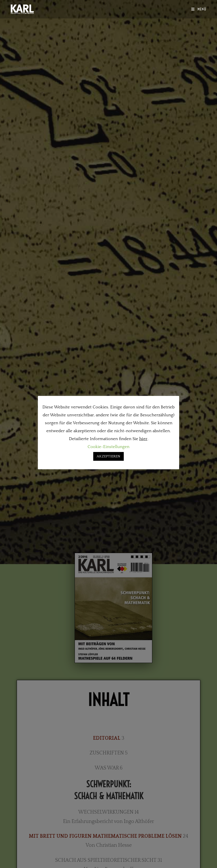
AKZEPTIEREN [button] (108, 456)
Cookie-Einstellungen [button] (108, 447)
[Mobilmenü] (199, 9)
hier (143, 439)
